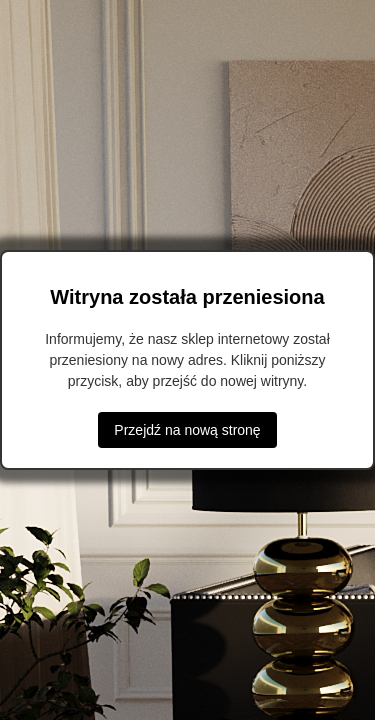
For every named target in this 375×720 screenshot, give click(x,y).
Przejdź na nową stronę (187, 430)
